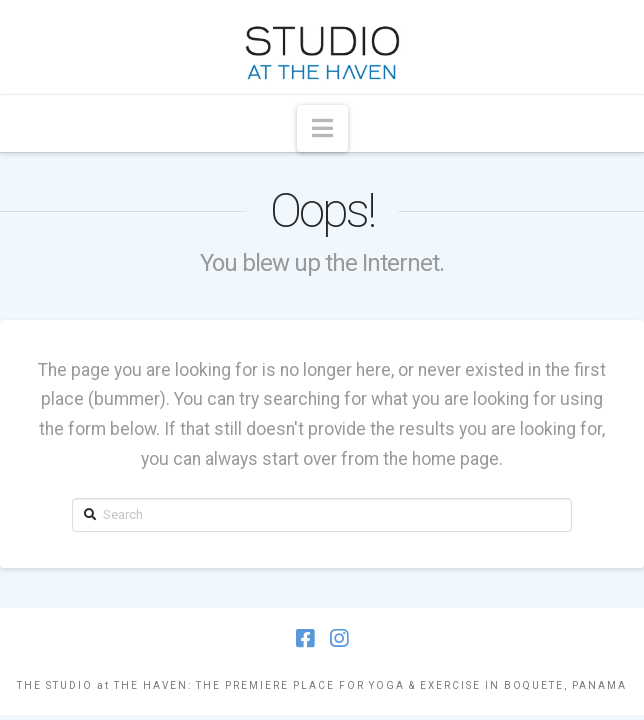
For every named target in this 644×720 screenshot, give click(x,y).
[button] (322, 128)
